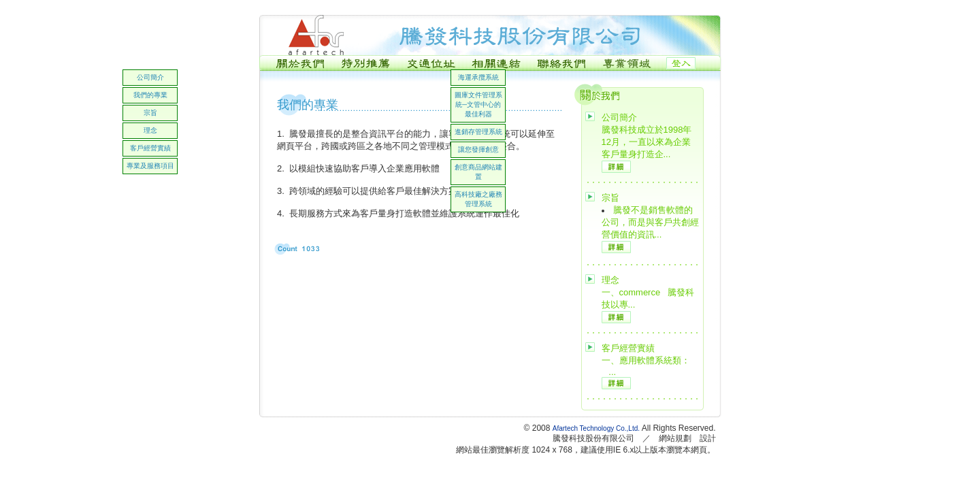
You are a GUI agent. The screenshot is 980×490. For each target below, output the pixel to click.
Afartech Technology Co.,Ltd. (597, 428)
